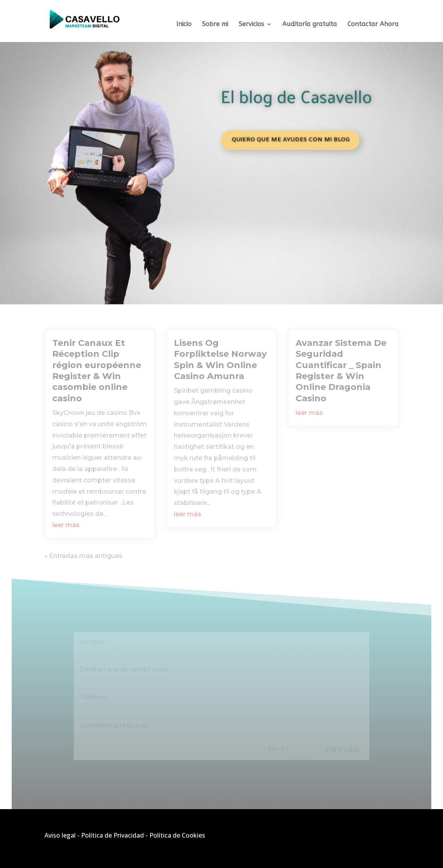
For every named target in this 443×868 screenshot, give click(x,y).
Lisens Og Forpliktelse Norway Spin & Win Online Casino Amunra (220, 360)
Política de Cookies (177, 835)
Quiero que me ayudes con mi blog (291, 138)
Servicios (251, 25)
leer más (66, 525)
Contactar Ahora (373, 25)
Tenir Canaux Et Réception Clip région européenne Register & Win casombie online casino (97, 371)
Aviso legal (60, 835)
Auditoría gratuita (310, 25)
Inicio (184, 25)
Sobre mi (215, 25)
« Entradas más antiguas (83, 556)
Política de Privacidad (113, 835)
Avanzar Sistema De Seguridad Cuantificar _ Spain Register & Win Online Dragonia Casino (341, 371)
